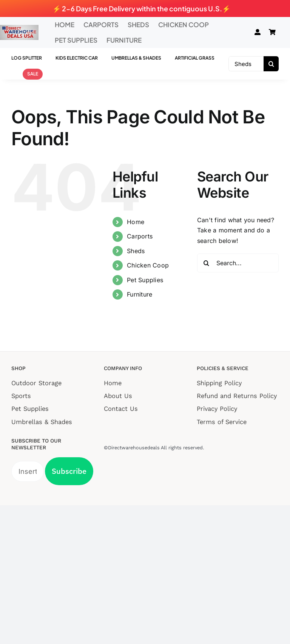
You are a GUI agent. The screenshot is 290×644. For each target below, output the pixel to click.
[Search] (271, 64)
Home (136, 222)
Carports (140, 236)
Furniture (140, 294)
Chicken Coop (148, 265)
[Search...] (238, 263)
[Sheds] (246, 64)
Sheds (136, 251)
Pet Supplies (145, 280)
